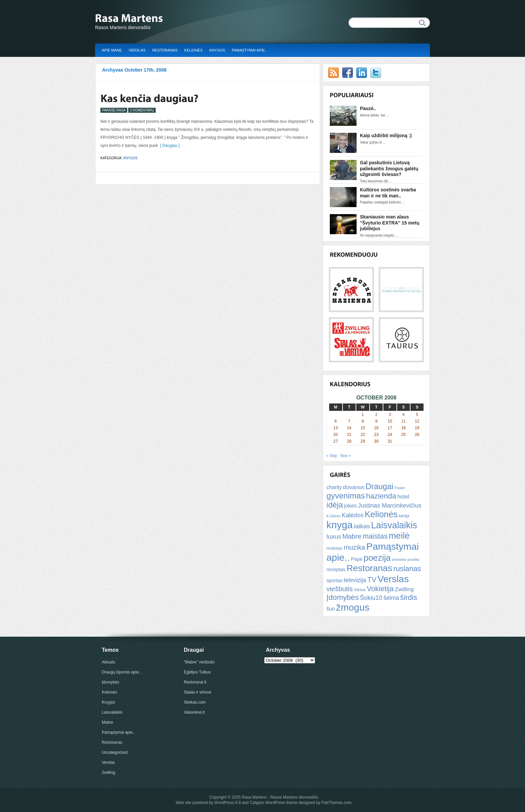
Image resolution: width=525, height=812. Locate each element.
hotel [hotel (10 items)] (403, 497)
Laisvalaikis (112, 712)
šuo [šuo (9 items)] (331, 609)
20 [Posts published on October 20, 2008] (336, 435)
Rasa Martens (254, 797)
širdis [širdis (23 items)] (409, 597)
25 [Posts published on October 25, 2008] (403, 435)
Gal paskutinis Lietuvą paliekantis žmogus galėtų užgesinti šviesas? (389, 168)
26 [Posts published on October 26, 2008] (417, 435)
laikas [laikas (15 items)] (362, 526)
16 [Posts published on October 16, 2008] (376, 428)
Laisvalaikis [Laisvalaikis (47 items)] (394, 525)
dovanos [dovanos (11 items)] (354, 487)
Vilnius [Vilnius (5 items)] (360, 590)
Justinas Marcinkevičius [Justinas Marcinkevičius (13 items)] (390, 506)
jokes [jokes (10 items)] (350, 506)
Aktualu (108, 662)
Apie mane (112, 50)
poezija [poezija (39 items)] (377, 558)
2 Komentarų (142, 110)
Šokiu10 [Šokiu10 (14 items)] (371, 598)
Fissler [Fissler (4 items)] (400, 488)
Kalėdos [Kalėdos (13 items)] (352, 515)
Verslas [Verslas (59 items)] (393, 579)
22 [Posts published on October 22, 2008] (363, 435)
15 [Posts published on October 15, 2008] (363, 428)
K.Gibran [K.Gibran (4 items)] (333, 516)
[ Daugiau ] (169, 146)
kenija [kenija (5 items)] (404, 516)
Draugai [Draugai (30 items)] (380, 486)
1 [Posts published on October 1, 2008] (363, 415)
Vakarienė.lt (194, 712)
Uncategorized (115, 752)
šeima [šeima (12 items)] (391, 598)
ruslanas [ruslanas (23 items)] (407, 569)
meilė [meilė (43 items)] (399, 536)
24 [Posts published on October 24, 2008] (390, 435)
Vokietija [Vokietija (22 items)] (380, 589)
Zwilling (108, 773)
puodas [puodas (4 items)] (413, 559)
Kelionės (193, 50)
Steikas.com (195, 702)
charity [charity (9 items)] (334, 487)
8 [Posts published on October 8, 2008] (363, 421)
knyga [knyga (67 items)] (340, 525)
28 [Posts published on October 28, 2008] (349, 441)
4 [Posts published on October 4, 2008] (404, 415)
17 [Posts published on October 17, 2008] (390, 428)
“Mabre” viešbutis (199, 662)
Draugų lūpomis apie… (122, 672)
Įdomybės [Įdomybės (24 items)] (343, 597)
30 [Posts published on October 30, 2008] (376, 441)
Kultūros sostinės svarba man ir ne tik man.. (388, 193)
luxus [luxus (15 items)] (334, 536)
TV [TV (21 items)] (372, 580)
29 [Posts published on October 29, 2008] (363, 441)
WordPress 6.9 (228, 803)
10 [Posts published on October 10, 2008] (390, 421)
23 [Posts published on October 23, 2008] (376, 435)
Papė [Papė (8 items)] (357, 559)
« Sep (332, 456)
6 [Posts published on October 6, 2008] (336, 421)
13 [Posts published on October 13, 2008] (336, 428)
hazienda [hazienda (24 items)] (381, 496)
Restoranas (165, 50)
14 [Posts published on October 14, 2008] (349, 428)
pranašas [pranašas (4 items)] (399, 559)
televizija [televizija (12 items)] (355, 580)
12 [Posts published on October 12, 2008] (417, 421)
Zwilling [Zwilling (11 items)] (404, 589)
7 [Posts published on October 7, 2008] (349, 421)
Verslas (137, 50)
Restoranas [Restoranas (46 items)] (369, 568)
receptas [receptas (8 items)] (336, 569)
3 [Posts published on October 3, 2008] (390, 415)
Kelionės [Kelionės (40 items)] (381, 514)
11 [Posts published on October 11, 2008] (403, 421)
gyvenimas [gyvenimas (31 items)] (346, 496)
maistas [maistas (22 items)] (375, 536)
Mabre (107, 722)
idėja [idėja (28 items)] (335, 505)
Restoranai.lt (195, 682)
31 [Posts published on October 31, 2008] (390, 441)
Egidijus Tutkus (197, 672)
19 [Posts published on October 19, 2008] (417, 428)
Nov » (345, 456)
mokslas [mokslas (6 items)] (334, 548)
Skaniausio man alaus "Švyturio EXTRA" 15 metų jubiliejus (390, 223)
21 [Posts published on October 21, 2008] (349, 435)
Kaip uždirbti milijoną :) (386, 136)
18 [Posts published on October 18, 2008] (403, 428)
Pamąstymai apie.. (249, 50)
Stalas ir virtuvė (198, 692)
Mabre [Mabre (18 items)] (352, 536)
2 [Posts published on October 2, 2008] (377, 415)
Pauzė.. (368, 108)
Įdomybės (110, 682)
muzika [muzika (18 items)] (354, 547)
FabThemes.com (336, 803)
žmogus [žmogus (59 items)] (353, 607)
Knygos (217, 50)
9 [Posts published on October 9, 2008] (377, 421)
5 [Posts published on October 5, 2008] (417, 415)
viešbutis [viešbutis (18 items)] (340, 589)
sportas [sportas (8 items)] (334, 580)
